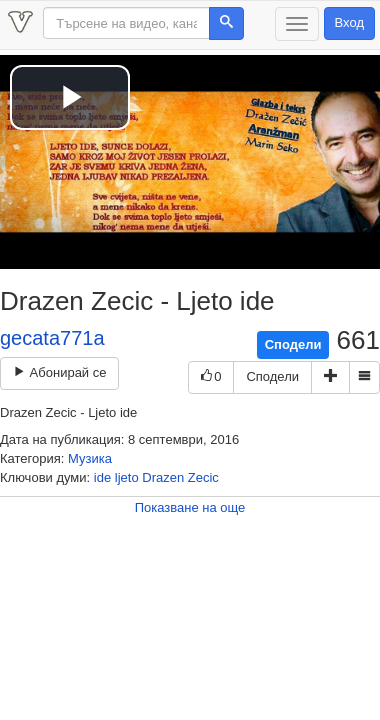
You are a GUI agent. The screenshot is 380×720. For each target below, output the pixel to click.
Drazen (163, 477)
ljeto (127, 477)
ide (102, 477)
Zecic (203, 477)
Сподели (293, 344)
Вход (349, 22)
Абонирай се (59, 372)
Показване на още (190, 507)
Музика (90, 458)
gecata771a (52, 338)
